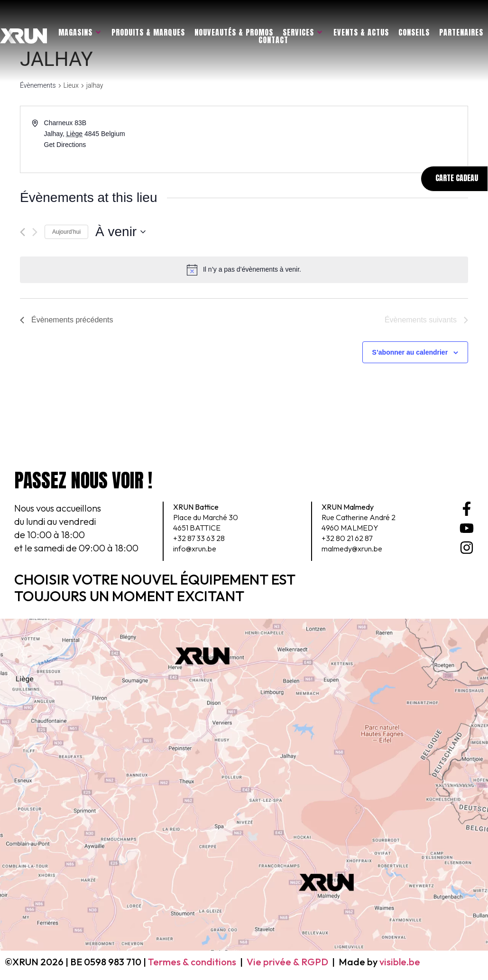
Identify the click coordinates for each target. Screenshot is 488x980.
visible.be (400, 962)
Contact (273, 40)
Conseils (414, 32)
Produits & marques (148, 32)
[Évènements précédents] (23, 232)
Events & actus (361, 32)
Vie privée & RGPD (287, 962)
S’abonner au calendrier (410, 352)
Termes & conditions (192, 962)
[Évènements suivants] (35, 232)
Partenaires (461, 32)
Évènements (38, 85)
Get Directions (65, 145)
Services (303, 32)
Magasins (80, 32)
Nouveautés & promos (234, 32)
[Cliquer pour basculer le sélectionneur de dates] (120, 232)
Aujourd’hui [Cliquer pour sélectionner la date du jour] (66, 232)
